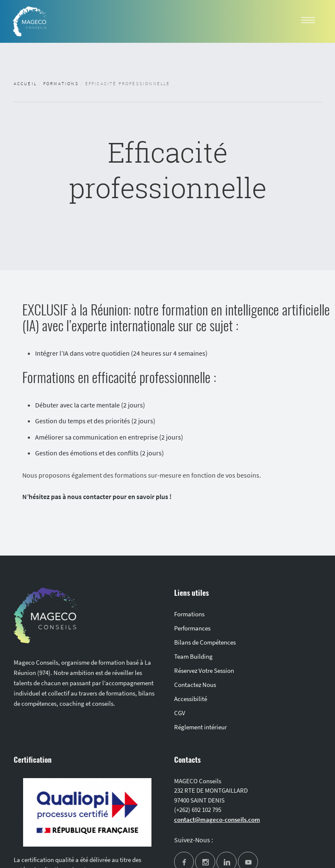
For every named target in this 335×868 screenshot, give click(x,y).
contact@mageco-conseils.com (217, 819)
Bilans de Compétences (205, 642)
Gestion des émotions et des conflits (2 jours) (100, 453)
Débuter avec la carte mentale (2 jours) (90, 405)
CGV (180, 713)
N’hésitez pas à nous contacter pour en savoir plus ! (97, 496)
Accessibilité (191, 699)
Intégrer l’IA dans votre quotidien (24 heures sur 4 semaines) (121, 353)
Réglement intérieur (200, 727)
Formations (61, 83)
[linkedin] (227, 863)
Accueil (25, 83)
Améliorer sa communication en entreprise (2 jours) (109, 437)
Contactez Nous (195, 685)
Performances (192, 628)
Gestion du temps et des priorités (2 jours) (95, 421)
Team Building (193, 656)
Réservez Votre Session (204, 670)
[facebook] (184, 863)
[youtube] (248, 863)
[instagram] (205, 863)
